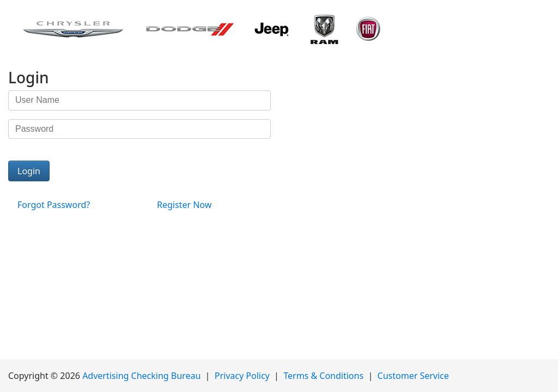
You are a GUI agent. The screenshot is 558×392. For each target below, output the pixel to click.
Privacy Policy (242, 376)
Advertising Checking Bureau (141, 376)
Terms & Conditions (323, 376)
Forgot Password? (54, 205)
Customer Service (413, 376)
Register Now (184, 205)
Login (29, 171)
